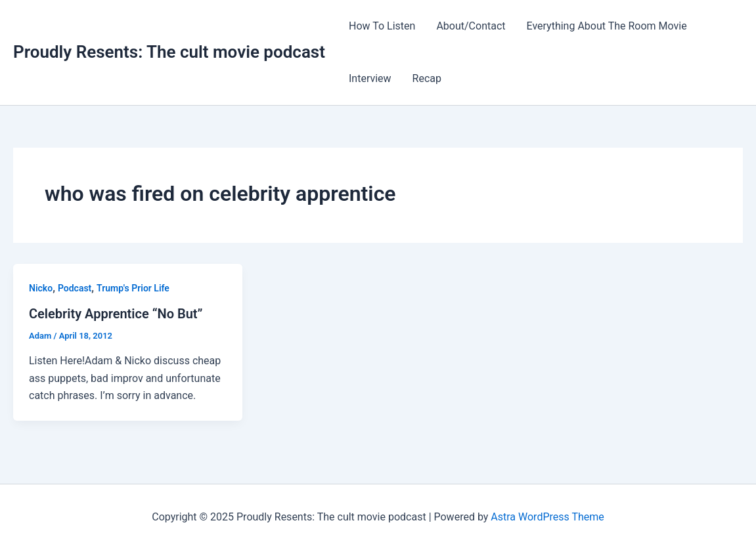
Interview (370, 78)
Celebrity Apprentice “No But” (116, 314)
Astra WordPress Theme (547, 517)
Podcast (75, 288)
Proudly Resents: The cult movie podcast (169, 52)
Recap (427, 78)
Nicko (41, 288)
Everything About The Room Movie (607, 26)
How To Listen (382, 26)
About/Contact (471, 26)
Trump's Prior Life (133, 288)
